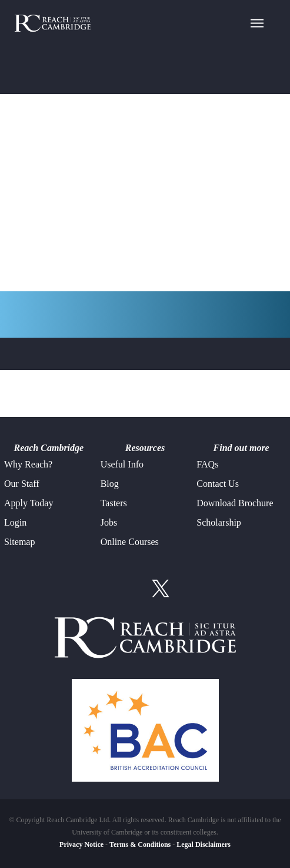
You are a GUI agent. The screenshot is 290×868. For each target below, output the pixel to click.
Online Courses (130, 542)
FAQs (207, 464)
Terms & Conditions (140, 845)
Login (15, 522)
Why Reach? (28, 464)
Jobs (109, 522)
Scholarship (219, 522)
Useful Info (122, 464)
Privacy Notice (81, 845)
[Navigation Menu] (257, 22)
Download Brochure (235, 503)
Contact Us (218, 484)
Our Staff (22, 484)
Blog (110, 484)
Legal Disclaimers (204, 845)
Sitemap (19, 542)
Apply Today (29, 503)
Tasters (114, 503)
